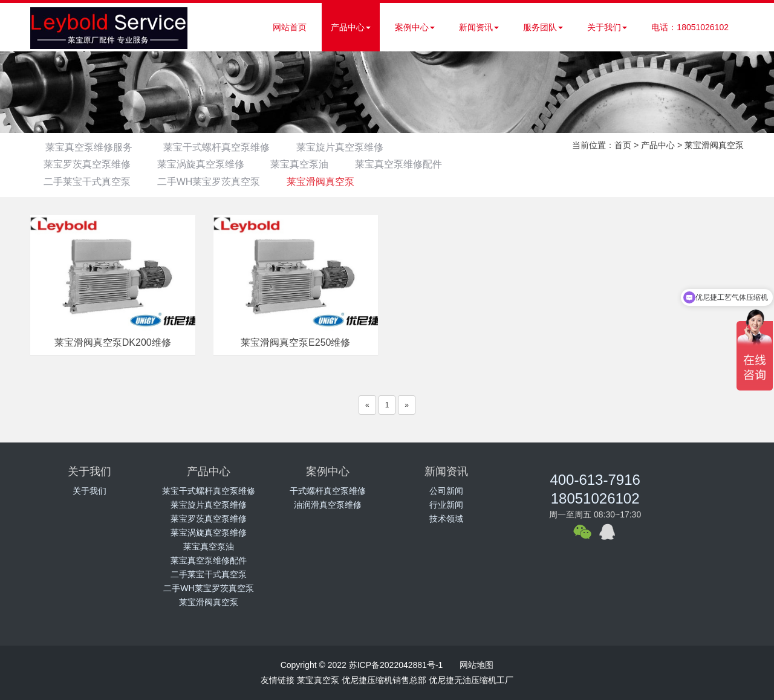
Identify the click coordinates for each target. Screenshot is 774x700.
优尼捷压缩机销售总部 (384, 680)
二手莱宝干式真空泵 (89, 182)
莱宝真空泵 (318, 680)
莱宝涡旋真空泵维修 (206, 164)
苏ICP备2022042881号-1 (396, 665)
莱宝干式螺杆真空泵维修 (218, 147)
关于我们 (607, 27)
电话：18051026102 (690, 27)
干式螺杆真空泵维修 (328, 491)
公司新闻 (446, 491)
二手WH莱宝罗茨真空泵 (214, 182)
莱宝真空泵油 (309, 164)
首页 (623, 145)
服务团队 (543, 27)
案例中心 (415, 27)
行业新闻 (446, 505)
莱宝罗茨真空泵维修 (89, 164)
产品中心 (351, 27)
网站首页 (290, 27)
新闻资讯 (479, 27)
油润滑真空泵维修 (328, 505)
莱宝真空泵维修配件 (412, 164)
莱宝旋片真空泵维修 (345, 147)
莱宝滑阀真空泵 (330, 182)
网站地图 (476, 665)
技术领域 (446, 519)
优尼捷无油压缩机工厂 (471, 680)
